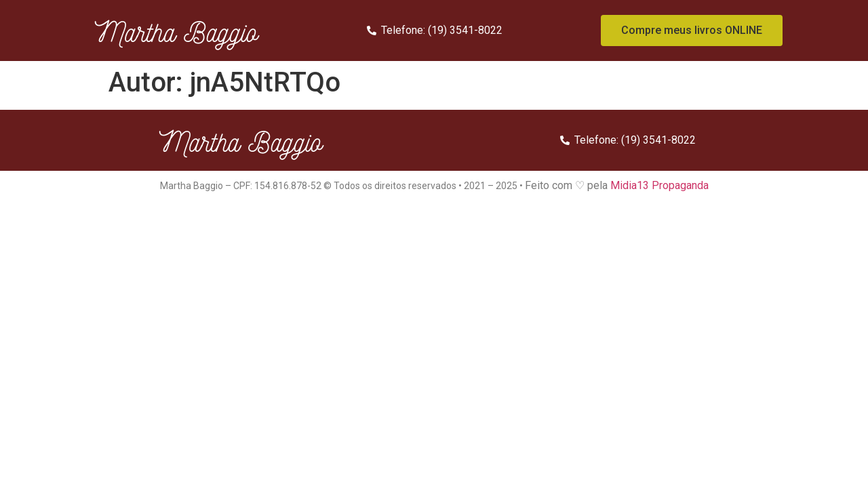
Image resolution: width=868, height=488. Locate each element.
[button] (692, 30)
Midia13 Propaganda (659, 185)
